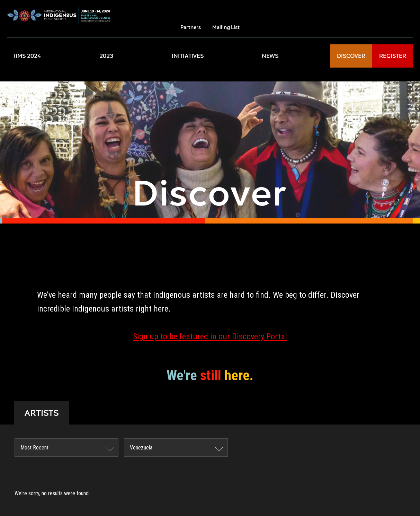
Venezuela (141, 448)
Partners (191, 27)
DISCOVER (351, 56)
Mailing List (226, 27)
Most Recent (34, 448)
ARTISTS (42, 413)
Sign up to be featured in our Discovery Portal (210, 336)
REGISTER (393, 56)
